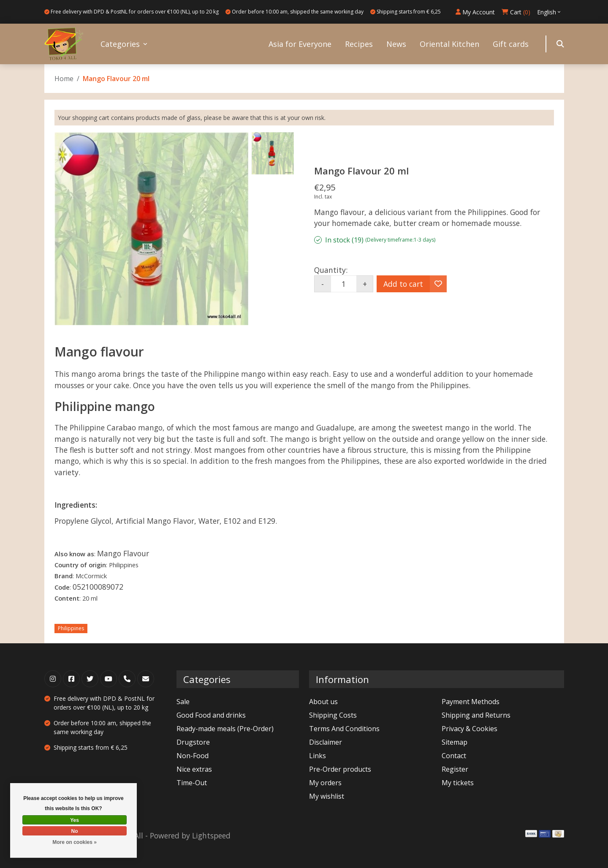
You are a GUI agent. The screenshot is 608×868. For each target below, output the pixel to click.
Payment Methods (471, 702)
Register (455, 769)
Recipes (359, 44)
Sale (183, 702)
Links (318, 756)
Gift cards (511, 44)
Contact (454, 756)
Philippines (71, 628)
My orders (325, 783)
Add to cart (403, 284)
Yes (75, 820)
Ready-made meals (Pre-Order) (225, 729)
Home (64, 79)
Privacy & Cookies (470, 729)
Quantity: (331, 270)
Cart (516, 12)
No (75, 831)
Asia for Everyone (300, 44)
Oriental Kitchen (449, 44)
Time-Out (192, 783)
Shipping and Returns (476, 715)
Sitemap (455, 742)
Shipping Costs (333, 715)
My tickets (458, 783)
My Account (475, 12)
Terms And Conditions (344, 729)
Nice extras (194, 769)
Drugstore (193, 742)
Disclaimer (326, 742)
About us (323, 702)
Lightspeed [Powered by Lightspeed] (211, 835)
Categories (120, 44)
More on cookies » (75, 842)
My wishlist (327, 796)
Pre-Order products (340, 769)
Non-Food (193, 756)
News (396, 44)
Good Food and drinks (211, 715)
